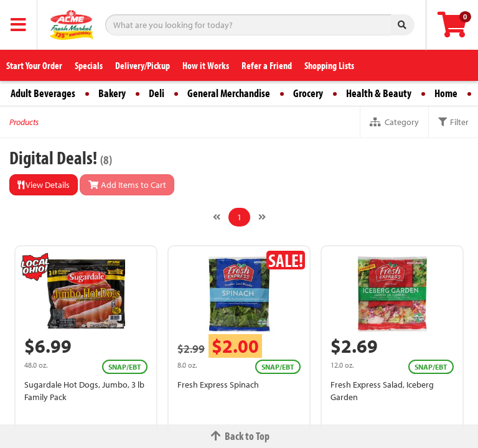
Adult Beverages (43, 93)
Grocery (308, 93)
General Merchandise (229, 93)
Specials (89, 65)
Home (446, 93)
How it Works (206, 65)
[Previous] (217, 217)
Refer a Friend (267, 65)
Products (24, 122)
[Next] (262, 217)
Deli (157, 93)
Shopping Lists (329, 65)
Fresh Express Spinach (218, 385)
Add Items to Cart (127, 185)
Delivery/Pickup (143, 65)
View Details (44, 185)
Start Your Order (34, 65)
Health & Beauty (379, 93)
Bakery (112, 93)
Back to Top (239, 436)
